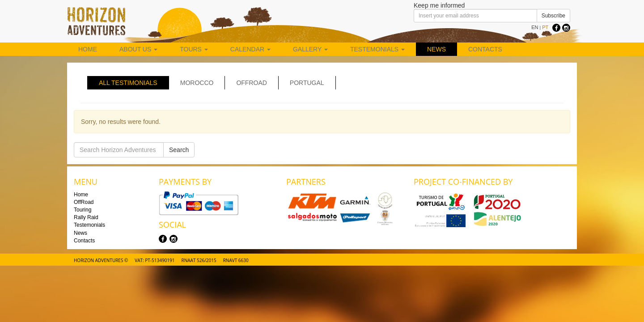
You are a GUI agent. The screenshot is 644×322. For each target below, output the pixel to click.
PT (545, 27)
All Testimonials (128, 83)
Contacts (485, 49)
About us (138, 49)
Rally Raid (86, 217)
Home (88, 49)
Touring (83, 210)
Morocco (197, 83)
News (436, 49)
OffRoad (84, 202)
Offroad (251, 83)
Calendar (250, 49)
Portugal (307, 83)
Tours (194, 49)
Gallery (310, 49)
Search (179, 150)
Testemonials (377, 49)
